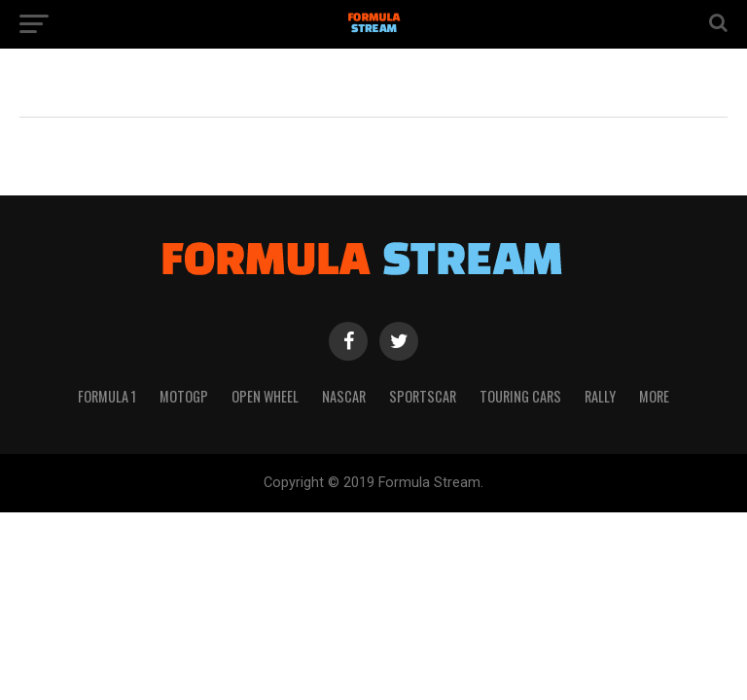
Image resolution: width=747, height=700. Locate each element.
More (654, 396)
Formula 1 (107, 396)
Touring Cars (520, 396)
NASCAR (344, 396)
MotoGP (184, 396)
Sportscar (423, 396)
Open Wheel (265, 396)
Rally (600, 396)
